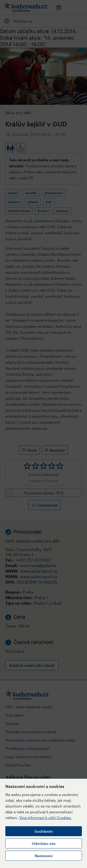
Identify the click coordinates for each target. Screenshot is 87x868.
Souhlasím (44, 831)
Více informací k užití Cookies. (46, 818)
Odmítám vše (44, 843)
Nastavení (44, 856)
